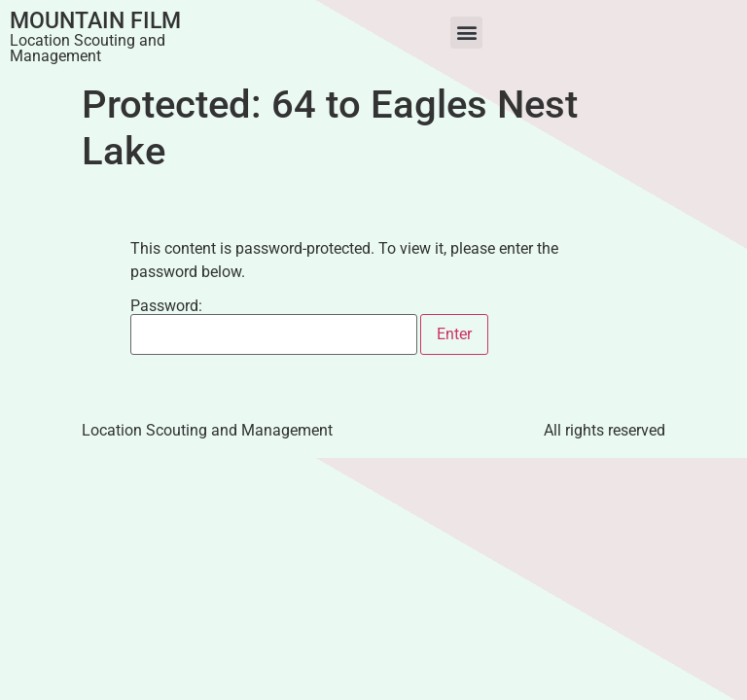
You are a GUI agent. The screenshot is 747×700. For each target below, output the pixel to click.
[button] (466, 33)
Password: (274, 327)
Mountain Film (95, 21)
